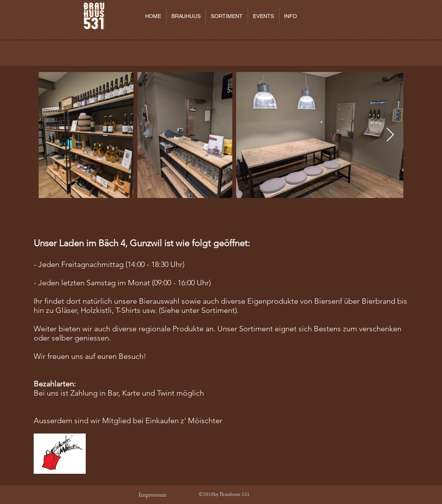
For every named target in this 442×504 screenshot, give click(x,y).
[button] (186, 16)
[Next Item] (390, 135)
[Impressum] (153, 496)
